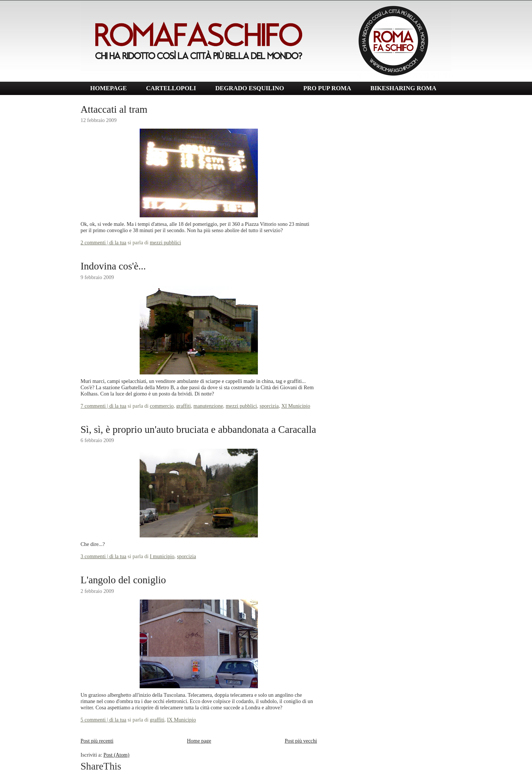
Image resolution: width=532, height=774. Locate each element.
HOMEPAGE (108, 88)
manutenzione (208, 406)
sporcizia (269, 406)
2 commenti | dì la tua (103, 242)
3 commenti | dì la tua (103, 556)
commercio (162, 406)
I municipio (162, 556)
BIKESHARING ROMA (403, 88)
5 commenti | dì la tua (103, 720)
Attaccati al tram (114, 109)
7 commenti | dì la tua (103, 406)
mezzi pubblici (166, 242)
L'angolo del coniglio (123, 580)
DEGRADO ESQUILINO (250, 88)
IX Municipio (181, 720)
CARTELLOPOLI (171, 88)
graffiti (183, 406)
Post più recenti (97, 741)
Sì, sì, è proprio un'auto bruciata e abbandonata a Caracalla (198, 430)
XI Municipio (296, 406)
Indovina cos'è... (113, 266)
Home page (199, 741)
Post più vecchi (301, 741)
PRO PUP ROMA (327, 88)
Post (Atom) (116, 755)
